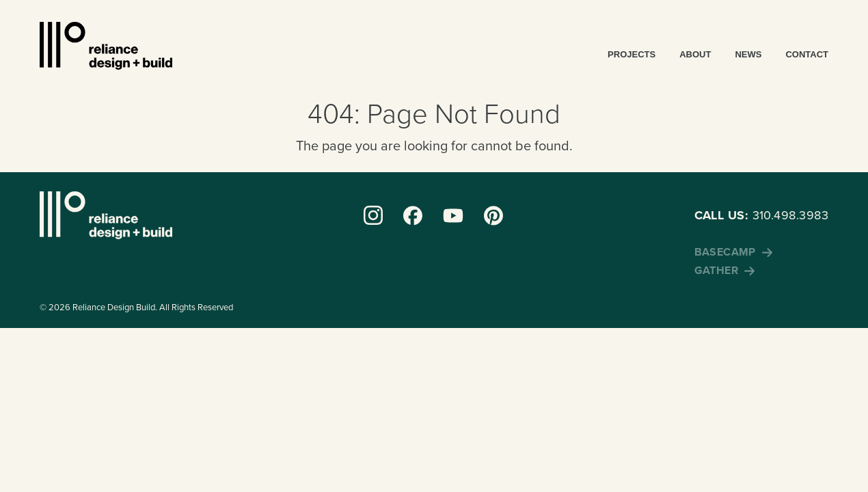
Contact (807, 54)
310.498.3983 (761, 215)
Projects (632, 54)
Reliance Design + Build (106, 46)
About (695, 54)
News (748, 54)
